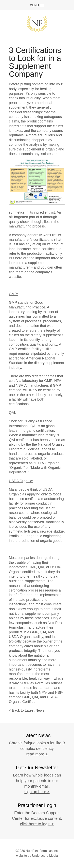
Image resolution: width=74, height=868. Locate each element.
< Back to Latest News (27, 710)
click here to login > (37, 824)
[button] (37, 4)
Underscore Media (45, 856)
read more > (37, 754)
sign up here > (37, 792)
